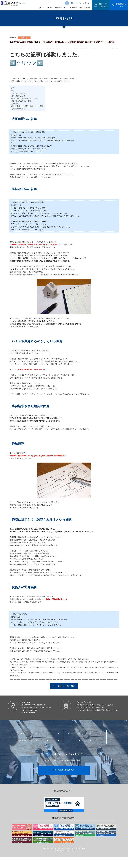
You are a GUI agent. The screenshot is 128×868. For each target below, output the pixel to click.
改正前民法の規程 (19, 94)
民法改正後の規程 (19, 96)
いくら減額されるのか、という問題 (25, 99)
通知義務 (16, 104)
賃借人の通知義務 (19, 109)
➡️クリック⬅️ (26, 63)
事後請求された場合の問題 (22, 101)
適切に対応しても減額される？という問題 (28, 106)
